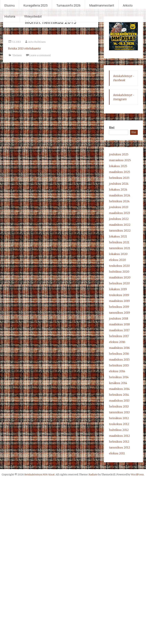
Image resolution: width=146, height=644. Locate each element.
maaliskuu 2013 (119, 401)
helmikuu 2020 (119, 283)
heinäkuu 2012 (119, 418)
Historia (10, 16)
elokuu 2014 (117, 371)
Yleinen (17, 55)
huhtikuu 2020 (119, 272)
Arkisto (128, 5)
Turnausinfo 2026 (68, 5)
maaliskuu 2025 (120, 172)
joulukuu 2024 (119, 184)
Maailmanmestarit (102, 5)
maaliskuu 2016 (119, 348)
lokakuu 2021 (118, 236)
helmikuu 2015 (119, 365)
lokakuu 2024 (118, 189)
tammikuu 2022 (120, 231)
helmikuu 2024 (119, 201)
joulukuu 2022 (119, 219)
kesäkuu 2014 (118, 383)
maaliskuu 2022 (120, 225)
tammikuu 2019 (119, 313)
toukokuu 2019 (119, 295)
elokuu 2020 (117, 260)
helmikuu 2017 (119, 336)
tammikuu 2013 (119, 412)
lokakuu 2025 (118, 166)
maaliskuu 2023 (119, 213)
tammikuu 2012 (120, 447)
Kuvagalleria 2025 (36, 5)
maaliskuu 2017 (119, 330)
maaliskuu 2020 (120, 277)
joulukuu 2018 (119, 318)
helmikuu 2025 (119, 178)
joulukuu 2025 (119, 154)
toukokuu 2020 (119, 266)
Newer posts (88, 71)
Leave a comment (40, 55)
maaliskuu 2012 (119, 436)
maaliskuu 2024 (120, 195)
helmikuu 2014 (119, 395)
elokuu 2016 (117, 342)
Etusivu (10, 5)
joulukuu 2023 (119, 207)
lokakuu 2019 (118, 289)
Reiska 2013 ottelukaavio (24, 48)
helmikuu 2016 (119, 354)
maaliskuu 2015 (119, 360)
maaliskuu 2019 (119, 301)
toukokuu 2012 (119, 424)
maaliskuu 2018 (119, 324)
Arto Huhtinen (37, 42)
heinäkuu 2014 (119, 377)
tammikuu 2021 (120, 248)
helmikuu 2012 (119, 442)
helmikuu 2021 (119, 242)
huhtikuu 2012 (119, 430)
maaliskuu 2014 (119, 389)
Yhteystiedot (33, 16)
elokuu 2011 (117, 453)
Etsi (112, 128)
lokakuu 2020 (118, 254)
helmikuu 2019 (119, 307)
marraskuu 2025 (120, 160)
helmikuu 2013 (119, 406)
